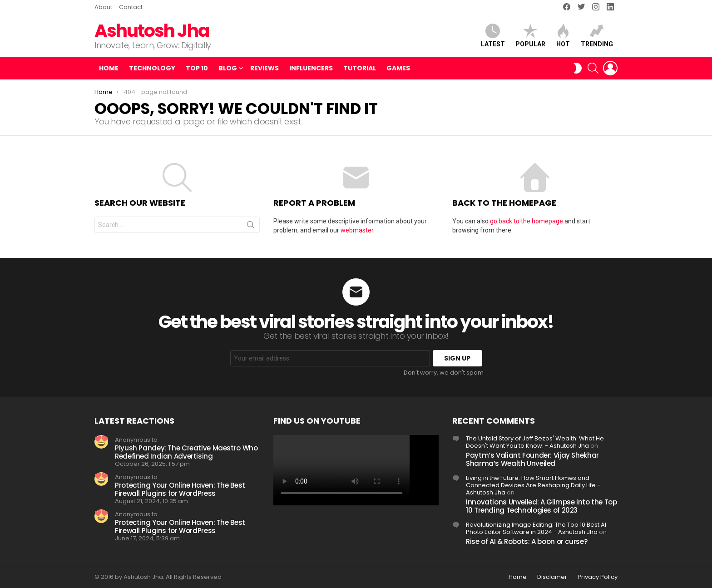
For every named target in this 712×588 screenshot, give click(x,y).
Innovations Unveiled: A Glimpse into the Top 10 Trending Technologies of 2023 (541, 506)
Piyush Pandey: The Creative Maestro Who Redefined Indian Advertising (186, 452)
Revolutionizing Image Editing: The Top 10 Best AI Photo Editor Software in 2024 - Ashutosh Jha (536, 528)
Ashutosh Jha (152, 31)
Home (109, 68)
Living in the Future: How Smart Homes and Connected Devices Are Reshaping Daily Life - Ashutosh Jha (533, 485)
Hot (563, 36)
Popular (530, 36)
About (103, 7)
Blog (228, 68)
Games (398, 68)
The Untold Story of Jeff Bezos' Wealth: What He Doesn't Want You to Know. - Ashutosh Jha (535, 442)
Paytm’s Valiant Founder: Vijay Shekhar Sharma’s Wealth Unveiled (532, 459)
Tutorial (360, 68)
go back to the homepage (527, 221)
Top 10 (197, 68)
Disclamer (552, 577)
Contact (131, 7)
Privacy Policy (598, 577)
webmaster (357, 230)
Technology (152, 68)
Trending (597, 36)
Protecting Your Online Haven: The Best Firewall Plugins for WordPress (180, 489)
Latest (493, 36)
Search (251, 227)
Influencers (311, 68)
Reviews (265, 68)
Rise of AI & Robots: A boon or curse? (527, 541)
